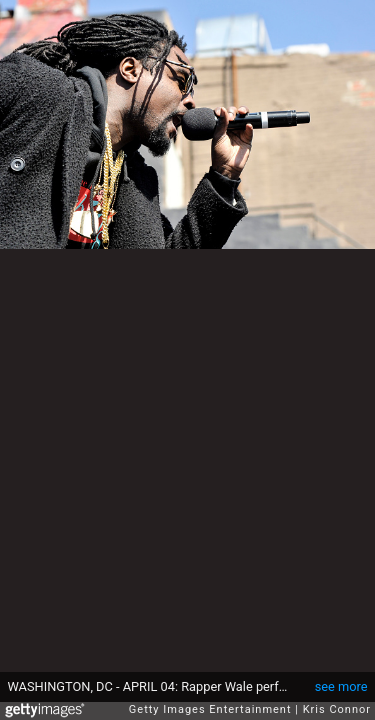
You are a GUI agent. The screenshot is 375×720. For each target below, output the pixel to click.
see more (341, 686)
